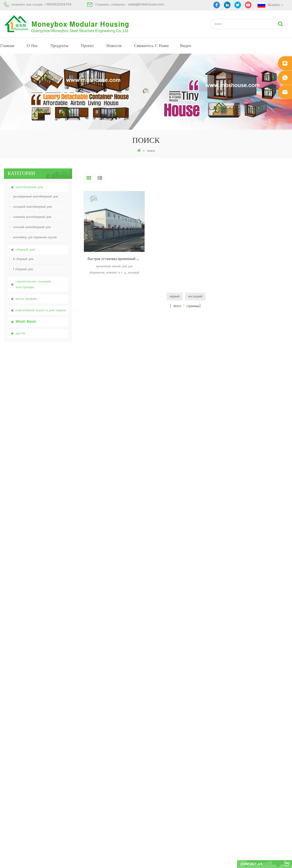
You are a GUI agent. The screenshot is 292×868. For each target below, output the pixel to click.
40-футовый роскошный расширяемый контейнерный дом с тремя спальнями (50, 567)
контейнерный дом (29, 187)
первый (175, 296)
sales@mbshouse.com (146, 5)
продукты (59, 46)
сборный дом (25, 250)
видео (186, 46)
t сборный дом (21, 269)
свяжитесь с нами (151, 46)
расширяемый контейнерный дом (34, 197)
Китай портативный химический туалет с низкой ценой (50, 371)
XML (7, 769)
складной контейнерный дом (31, 207)
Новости (114, 46)
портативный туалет (157, 713)
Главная (7, 46)
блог (7, 750)
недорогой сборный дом (160, 741)
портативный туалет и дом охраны (41, 310)
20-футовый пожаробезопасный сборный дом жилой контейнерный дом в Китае (49, 455)
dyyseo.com (227, 860)
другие (21, 333)
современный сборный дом (162, 722)
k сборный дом (21, 259)
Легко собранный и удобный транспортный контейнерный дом (50, 483)
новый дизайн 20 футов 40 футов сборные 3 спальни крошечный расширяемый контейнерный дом (49, 511)
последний (195, 296)
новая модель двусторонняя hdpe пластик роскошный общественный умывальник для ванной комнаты (49, 539)
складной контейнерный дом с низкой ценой (50, 427)
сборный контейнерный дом (162, 732)
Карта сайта (12, 760)
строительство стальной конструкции (33, 284)
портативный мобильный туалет (165, 750)
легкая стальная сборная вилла (164, 769)
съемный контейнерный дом (30, 217)
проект (87, 46)
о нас (32, 46)
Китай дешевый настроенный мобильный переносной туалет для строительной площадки (50, 399)
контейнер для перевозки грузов (33, 237)
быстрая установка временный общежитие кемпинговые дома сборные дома (116, 259)
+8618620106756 (58, 5)
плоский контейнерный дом (30, 227)
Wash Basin (26, 322)
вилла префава (26, 299)
